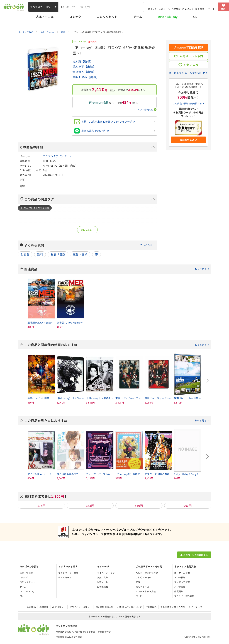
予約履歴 (176, 9)
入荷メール (164, 9)
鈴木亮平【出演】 (84, 67)
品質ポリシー (59, 607)
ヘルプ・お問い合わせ (147, 573)
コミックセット (107, 17)
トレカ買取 (180, 577)
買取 (223, 9)
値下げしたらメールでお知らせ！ (188, 73)
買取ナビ (140, 582)
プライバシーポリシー (81, 607)
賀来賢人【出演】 (84, 72)
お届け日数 (58, 254)
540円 (139, 506)
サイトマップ (195, 607)
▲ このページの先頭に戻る (194, 555)
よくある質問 (90, 245)
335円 (90, 506)
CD (195, 17)
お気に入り (188, 9)
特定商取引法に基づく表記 (69, 637)
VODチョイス (142, 587)
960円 (188, 506)
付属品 (25, 254)
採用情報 (44, 607)
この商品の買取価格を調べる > (188, 103)
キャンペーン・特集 (68, 573)
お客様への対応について (129, 607)
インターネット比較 (146, 591)
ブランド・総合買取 (184, 596)
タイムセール (65, 577)
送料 (40, 254)
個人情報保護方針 (104, 607)
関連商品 (117, 269)
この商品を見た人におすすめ (117, 421)
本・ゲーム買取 (182, 573)
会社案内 (31, 607)
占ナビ (139, 596)
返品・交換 (80, 254)
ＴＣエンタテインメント (57, 156)
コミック (75, 17)
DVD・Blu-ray (168, 17)
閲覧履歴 (200, 9)
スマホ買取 (180, 587)
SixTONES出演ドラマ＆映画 (35, 208)
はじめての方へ (143, 577)
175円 (41, 506)
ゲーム (138, 17)
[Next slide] (208, 381)
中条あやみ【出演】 (86, 77)
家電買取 (179, 591)
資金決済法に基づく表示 (173, 607)
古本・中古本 (45, 17)
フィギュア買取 (182, 582)
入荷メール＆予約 (191, 56)
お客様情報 (103, 587)
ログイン (153, 9)
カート (212, 9)
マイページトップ (106, 573)
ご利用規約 (151, 607)
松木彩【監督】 (83, 61)
